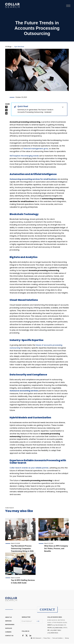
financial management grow (36, 149)
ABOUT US (8, 618)
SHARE (7, 104)
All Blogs (8, 47)
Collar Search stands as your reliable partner (29, 468)
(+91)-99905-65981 (57, 628)
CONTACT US (9, 636)
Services (8, 621)
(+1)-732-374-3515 (58, 625)
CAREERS (8, 632)
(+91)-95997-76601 (55, 631)
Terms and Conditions (57, 638)
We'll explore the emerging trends (24, 156)
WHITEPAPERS (10, 625)
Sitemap (67, 638)
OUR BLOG (9, 629)
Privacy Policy (47, 638)
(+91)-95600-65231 (53, 633)
